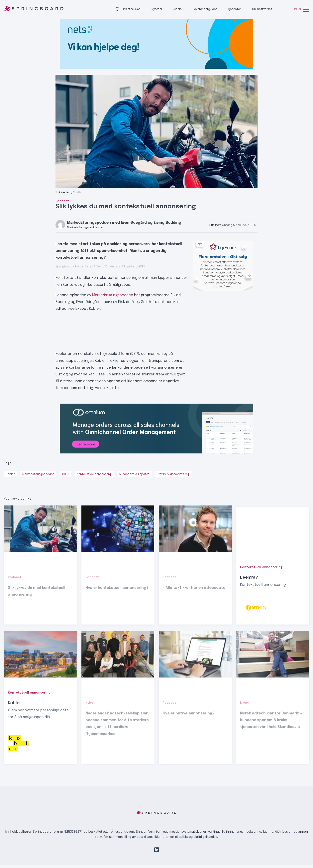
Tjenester (234, 9)
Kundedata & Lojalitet (134, 474)
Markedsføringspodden (113, 295)
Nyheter (157, 9)
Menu (302, 9)
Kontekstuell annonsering (94, 474)
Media (178, 9)
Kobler (10, 474)
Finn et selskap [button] (131, 9)
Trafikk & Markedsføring (173, 474)
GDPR (66, 474)
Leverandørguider (205, 9)
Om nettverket (262, 9)
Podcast (62, 201)
